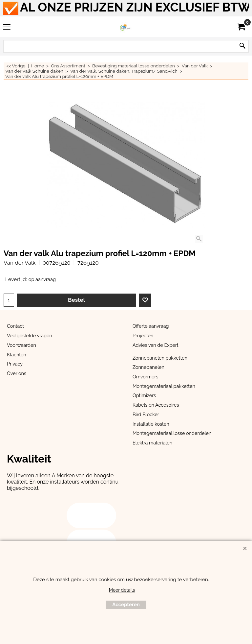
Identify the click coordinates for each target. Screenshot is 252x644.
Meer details (122, 590)
